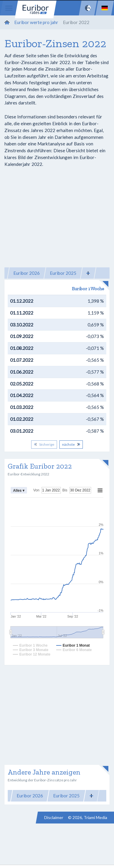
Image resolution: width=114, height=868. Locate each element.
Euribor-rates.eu (36, 9)
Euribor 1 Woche (88, 289)
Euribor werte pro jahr (36, 22)
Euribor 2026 (27, 273)
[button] (88, 273)
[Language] (105, 8)
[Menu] (9, 8)
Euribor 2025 (63, 273)
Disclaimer (54, 817)
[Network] (88, 8)
